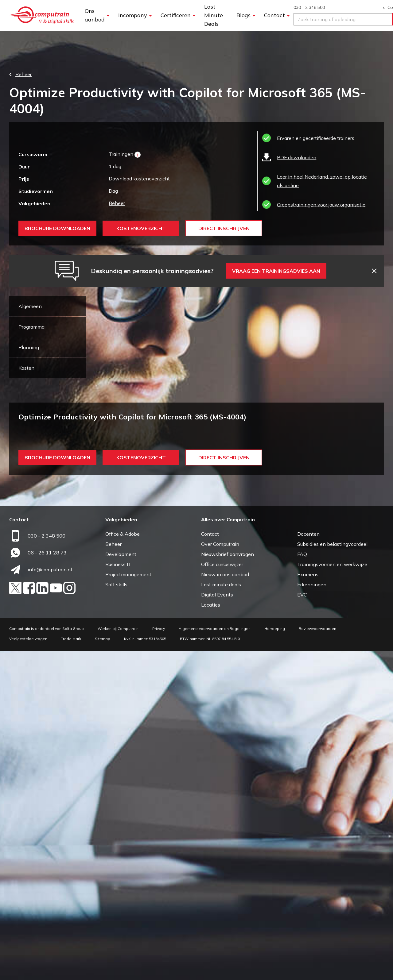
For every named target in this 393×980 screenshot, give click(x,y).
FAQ (302, 883)
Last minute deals (221, 914)
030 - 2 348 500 (309, 7)
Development (121, 883)
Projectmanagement (128, 904)
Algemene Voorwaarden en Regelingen (215, 958)
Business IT (118, 893)
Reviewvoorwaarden (317, 958)
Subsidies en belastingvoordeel (332, 873)
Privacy (159, 958)
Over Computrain (220, 873)
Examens (308, 904)
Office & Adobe (123, 863)
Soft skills (116, 914)
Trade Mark (71, 968)
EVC (302, 924)
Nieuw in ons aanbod (225, 904)
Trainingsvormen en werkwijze (332, 893)
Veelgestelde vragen (28, 968)
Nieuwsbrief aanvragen (228, 883)
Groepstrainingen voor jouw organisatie (321, 205)
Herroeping (275, 958)
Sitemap (103, 968)
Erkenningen (312, 914)
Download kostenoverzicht (139, 179)
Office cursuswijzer (222, 893)
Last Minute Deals (214, 15)
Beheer (117, 203)
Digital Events (217, 924)
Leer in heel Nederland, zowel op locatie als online (322, 181)
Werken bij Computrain (118, 958)
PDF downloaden (297, 157)
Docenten (308, 863)
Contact (210, 863)
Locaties (211, 934)
